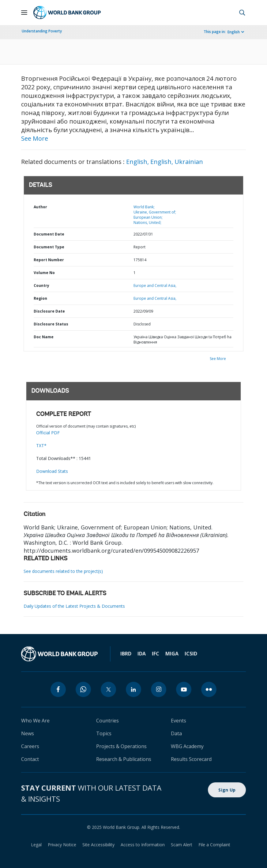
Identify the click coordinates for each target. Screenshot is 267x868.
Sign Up (227, 790)
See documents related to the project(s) (63, 571)
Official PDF (48, 433)
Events (179, 721)
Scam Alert (182, 845)
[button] (242, 13)
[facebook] (58, 689)
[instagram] (159, 689)
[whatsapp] (83, 689)
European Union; (148, 217)
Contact (30, 759)
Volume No (44, 273)
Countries (107, 721)
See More (35, 138)
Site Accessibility (98, 845)
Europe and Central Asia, (155, 286)
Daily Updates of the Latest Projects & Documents (74, 606)
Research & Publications (124, 759)
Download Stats (52, 471)
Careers (30, 746)
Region (40, 298)
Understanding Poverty (42, 31)
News (28, 733)
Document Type (49, 247)
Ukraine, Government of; (155, 212)
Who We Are (35, 721)
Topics (104, 733)
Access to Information (143, 845)
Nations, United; (147, 223)
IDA (142, 654)
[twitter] (108, 689)
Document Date (49, 234)
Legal (36, 845)
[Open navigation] (24, 13)
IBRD (126, 654)
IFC (156, 654)
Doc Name (44, 337)
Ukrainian (189, 162)
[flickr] (209, 689)
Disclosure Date (49, 311)
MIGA (172, 654)
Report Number (49, 260)
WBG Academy (187, 746)
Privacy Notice (62, 845)
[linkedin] (133, 689)
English (234, 32)
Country (41, 286)
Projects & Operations (121, 746)
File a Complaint (214, 845)
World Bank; (144, 207)
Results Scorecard (191, 759)
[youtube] (184, 689)
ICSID (191, 654)
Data (176, 733)
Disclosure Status (51, 324)
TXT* (41, 445)
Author (40, 207)
